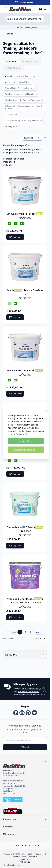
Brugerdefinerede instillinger (26, 450)
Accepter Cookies (26, 441)
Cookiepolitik (22, 434)
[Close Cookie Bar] (47, 411)
